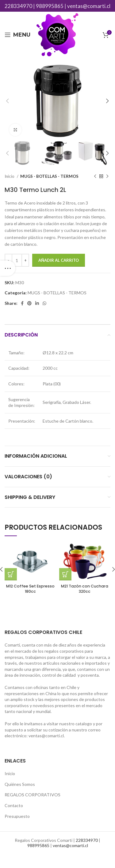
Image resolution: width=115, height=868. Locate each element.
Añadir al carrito (59, 260)
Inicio (10, 176)
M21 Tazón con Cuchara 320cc (85, 589)
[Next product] (107, 177)
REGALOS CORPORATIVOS (33, 795)
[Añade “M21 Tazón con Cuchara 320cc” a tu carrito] (65, 574)
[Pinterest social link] (29, 303)
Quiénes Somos (20, 784)
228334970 (18, 6)
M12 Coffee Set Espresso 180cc (30, 589)
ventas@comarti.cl (89, 6)
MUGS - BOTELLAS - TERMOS (49, 176)
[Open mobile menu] (17, 35)
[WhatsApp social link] (44, 303)
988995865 (50, 6)
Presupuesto (17, 816)
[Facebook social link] (22, 303)
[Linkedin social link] (37, 303)
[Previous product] (95, 177)
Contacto (14, 805)
